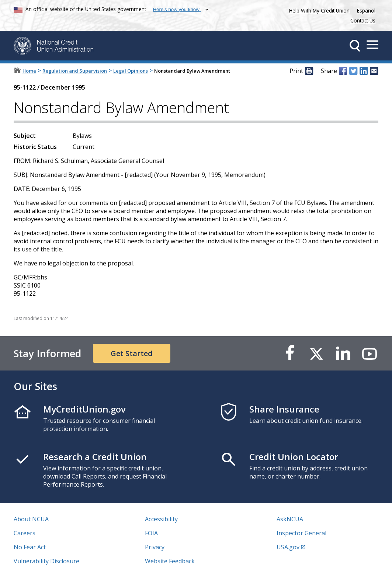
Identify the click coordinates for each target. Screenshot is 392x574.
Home (29, 71)
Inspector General (301, 533)
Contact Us (363, 20)
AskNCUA (290, 519)
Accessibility (161, 519)
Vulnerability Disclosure (46, 561)
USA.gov (288, 547)
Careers (25, 533)
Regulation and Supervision (75, 71)
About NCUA (31, 519)
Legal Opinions (131, 71)
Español (366, 11)
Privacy (155, 547)
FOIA (151, 533)
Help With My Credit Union (318, 10)
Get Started (132, 353)
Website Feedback (170, 561)
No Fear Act (30, 547)
